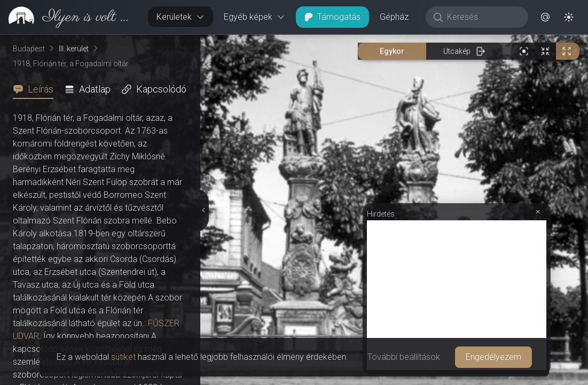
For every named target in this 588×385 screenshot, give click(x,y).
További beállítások (404, 357)
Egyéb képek (254, 17)
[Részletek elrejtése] (205, 210)
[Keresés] (483, 17)
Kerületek (181, 17)
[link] (70, 17)
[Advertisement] (457, 295)
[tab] (36, 89)
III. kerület (74, 49)
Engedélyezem (493, 357)
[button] (545, 17)
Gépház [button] (394, 17)
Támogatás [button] (332, 17)
